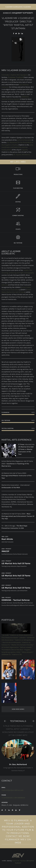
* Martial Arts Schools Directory (22, 645)
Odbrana (5, 285)
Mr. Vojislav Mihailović (21, 155)
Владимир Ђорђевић (16, 77)
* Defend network (26, 647)
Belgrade (24, 150)
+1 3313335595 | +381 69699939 (13, 798)
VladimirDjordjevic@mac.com (12, 790)
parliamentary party (24, 140)
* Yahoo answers (27, 652)
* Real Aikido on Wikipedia (11, 642)
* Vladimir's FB (16, 654)
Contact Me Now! (18, 836)
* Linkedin (22, 638)
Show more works (18, 709)
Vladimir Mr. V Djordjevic (19, 861)
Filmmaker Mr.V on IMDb (18, 841)
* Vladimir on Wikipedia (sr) (24, 640)
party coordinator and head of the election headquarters (17, 147)
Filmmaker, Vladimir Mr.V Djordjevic (15, 75)
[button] (4, 721)
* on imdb (5, 635)
